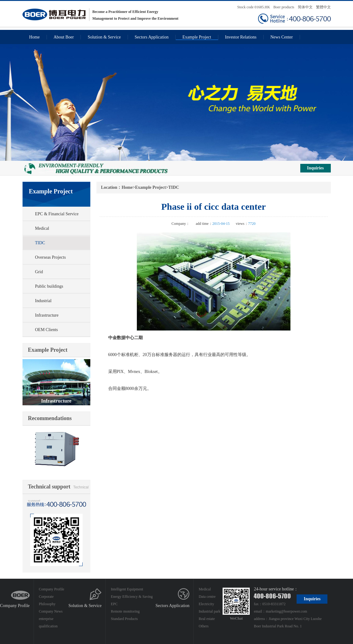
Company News (51, 611)
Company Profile (15, 606)
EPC (114, 604)
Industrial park (209, 611)
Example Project (197, 37)
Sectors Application (152, 37)
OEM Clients (47, 330)
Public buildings (49, 286)
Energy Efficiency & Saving (132, 597)
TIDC (40, 243)
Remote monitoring (125, 611)
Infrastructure (47, 315)
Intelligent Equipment (127, 589)
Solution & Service (104, 37)
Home (35, 37)
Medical (42, 228)
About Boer (64, 37)
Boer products (284, 7)
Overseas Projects (51, 257)
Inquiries (315, 168)
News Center (282, 37)
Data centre (207, 597)
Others (203, 626)
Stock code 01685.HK (254, 7)
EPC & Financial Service (57, 214)
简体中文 (305, 7)
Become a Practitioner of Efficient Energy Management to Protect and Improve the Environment (101, 15)
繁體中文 (323, 7)
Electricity (206, 604)
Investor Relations (241, 37)
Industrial (43, 301)
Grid (39, 272)
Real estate (207, 619)
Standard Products (124, 619)
